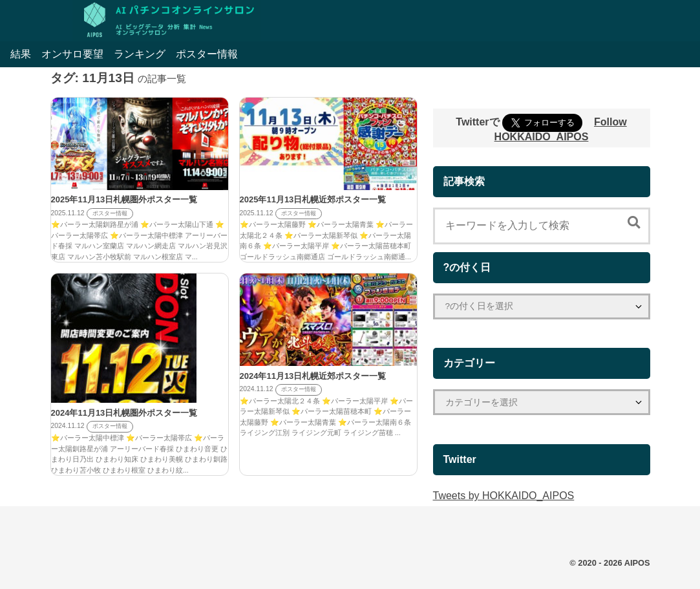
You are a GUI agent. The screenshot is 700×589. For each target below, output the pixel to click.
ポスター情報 (207, 54)
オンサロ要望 (72, 54)
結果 (21, 54)
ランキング (140, 54)
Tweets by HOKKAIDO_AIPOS (504, 496)
